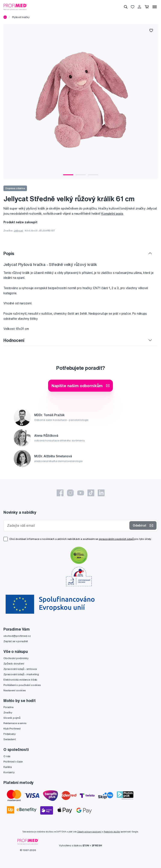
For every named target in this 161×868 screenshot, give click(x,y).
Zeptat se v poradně (16, 641)
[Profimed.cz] (15, 7)
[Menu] (155, 7)
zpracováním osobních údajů (116, 539)
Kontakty (9, 772)
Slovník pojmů (12, 718)
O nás (7, 756)
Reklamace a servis (15, 723)
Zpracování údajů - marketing (21, 674)
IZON (86, 845)
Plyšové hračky (21, 17)
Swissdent (10, 739)
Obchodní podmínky (16, 658)
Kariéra (8, 767)
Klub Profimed (12, 728)
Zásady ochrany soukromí (89, 832)
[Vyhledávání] (126, 7)
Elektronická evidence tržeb (20, 680)
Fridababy (10, 734)
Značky (8, 712)
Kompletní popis (112, 214)
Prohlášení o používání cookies (22, 685)
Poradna (8, 707)
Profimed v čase (13, 762)
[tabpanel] (80, 101)
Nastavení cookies (15, 690)
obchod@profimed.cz (17, 636)
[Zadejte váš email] (67, 526)
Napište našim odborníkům (81, 386)
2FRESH (97, 845)
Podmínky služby (112, 832)
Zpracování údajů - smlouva (20, 669)
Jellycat (18, 230)
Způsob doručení (14, 663)
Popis (9, 253)
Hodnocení (14, 340)
